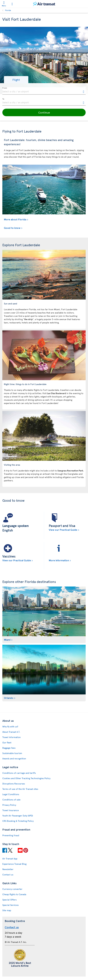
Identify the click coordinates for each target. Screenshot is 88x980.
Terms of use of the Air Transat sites (20, 789)
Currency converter (12, 889)
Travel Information (11, 737)
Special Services (10, 905)
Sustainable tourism (12, 753)
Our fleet (7, 742)
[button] (16, 80)
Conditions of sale (11, 800)
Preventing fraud (11, 835)
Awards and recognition (14, 758)
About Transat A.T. (11, 732)
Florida (8, 10)
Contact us (8, 875)
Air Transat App (10, 859)
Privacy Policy (9, 805)
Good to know (12, 228)
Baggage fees (9, 748)
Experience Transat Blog (14, 864)
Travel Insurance (11, 810)
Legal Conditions (11, 794)
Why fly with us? (10, 726)
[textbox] (44, 91)
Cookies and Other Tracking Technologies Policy (26, 778)
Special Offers (9, 900)
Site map (7, 910)
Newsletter (8, 869)
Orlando (9, 698)
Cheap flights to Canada (14, 894)
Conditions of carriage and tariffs (19, 773)
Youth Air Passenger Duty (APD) (18, 816)
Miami (7, 640)
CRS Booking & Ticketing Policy (18, 821)
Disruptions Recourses (14, 784)
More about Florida (15, 219)
